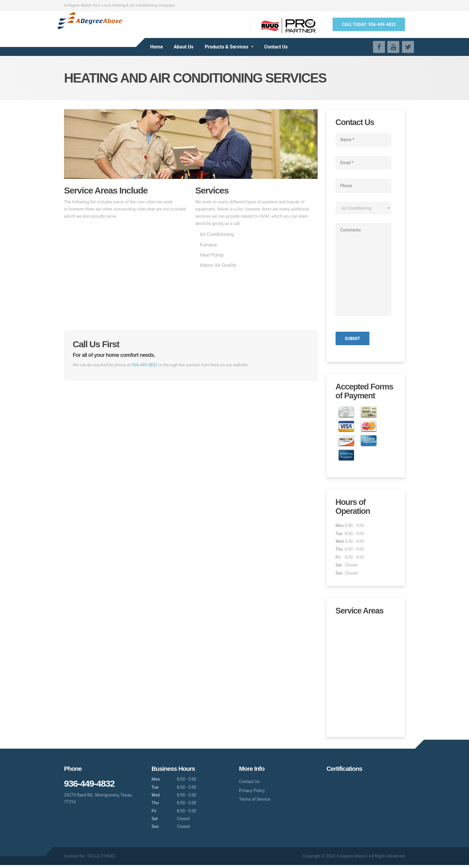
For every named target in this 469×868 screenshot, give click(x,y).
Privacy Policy (252, 793)
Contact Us (276, 47)
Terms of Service (255, 802)
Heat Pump (212, 255)
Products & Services (227, 47)
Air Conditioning (217, 234)
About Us (184, 47)
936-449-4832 (144, 365)
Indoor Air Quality (218, 265)
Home (157, 47)
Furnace (208, 245)
